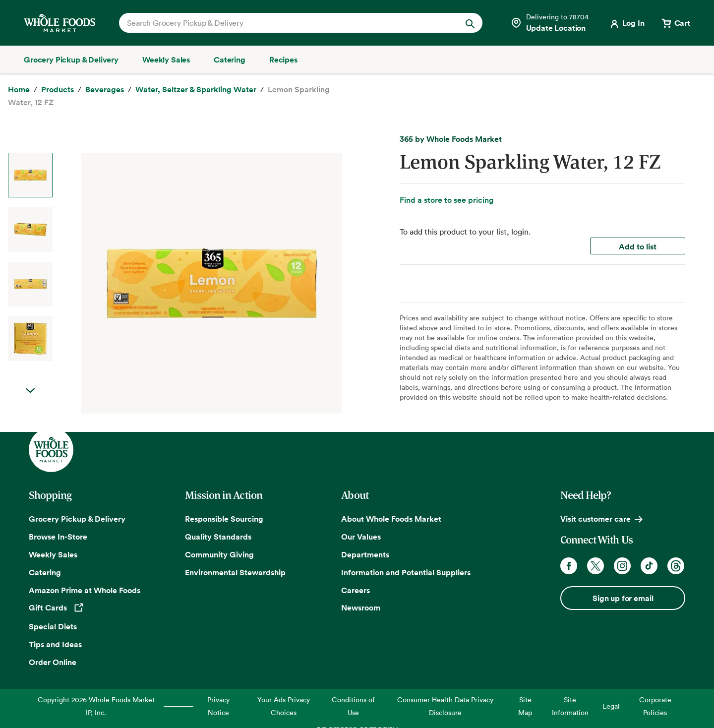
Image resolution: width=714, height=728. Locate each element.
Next (30, 391)
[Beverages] (105, 90)
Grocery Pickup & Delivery (77, 519)
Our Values (361, 537)
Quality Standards (218, 537)
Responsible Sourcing (224, 519)
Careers (356, 590)
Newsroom (361, 607)
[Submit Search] (470, 23)
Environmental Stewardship (235, 572)
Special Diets (53, 626)
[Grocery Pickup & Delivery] (71, 60)
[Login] (626, 23)
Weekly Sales (53, 554)
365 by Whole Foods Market (451, 139)
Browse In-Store (58, 537)
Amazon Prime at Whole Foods (85, 590)
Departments (365, 554)
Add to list (638, 246)
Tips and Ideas (55, 644)
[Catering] (230, 60)
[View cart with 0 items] (675, 23)
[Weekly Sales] (166, 60)
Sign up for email (623, 598)
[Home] (19, 90)
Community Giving (219, 554)
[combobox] (283, 23)
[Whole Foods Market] (59, 23)
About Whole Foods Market (391, 519)
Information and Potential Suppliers (406, 572)
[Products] (58, 90)
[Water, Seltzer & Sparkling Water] (196, 90)
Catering (45, 572)
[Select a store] (549, 23)
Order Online (53, 662)
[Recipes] (283, 60)
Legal (611, 706)
